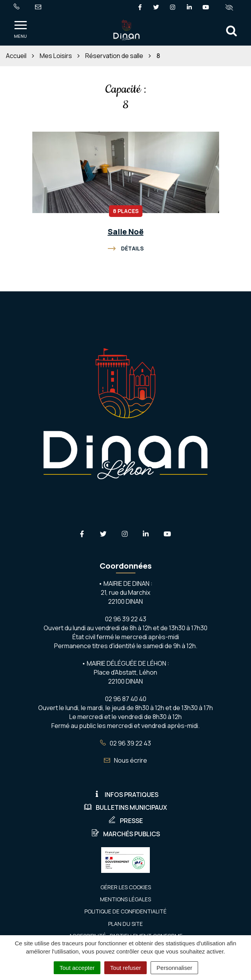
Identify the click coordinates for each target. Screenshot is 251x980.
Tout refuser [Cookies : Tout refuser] (125, 968)
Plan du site (125, 924)
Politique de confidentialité (125, 911)
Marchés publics (126, 834)
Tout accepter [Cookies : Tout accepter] (77, 968)
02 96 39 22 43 (125, 743)
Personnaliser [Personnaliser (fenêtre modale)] (174, 968)
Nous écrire (125, 760)
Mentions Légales (125, 899)
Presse (125, 821)
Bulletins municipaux (125, 807)
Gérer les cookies (126, 887)
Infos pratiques (126, 795)
